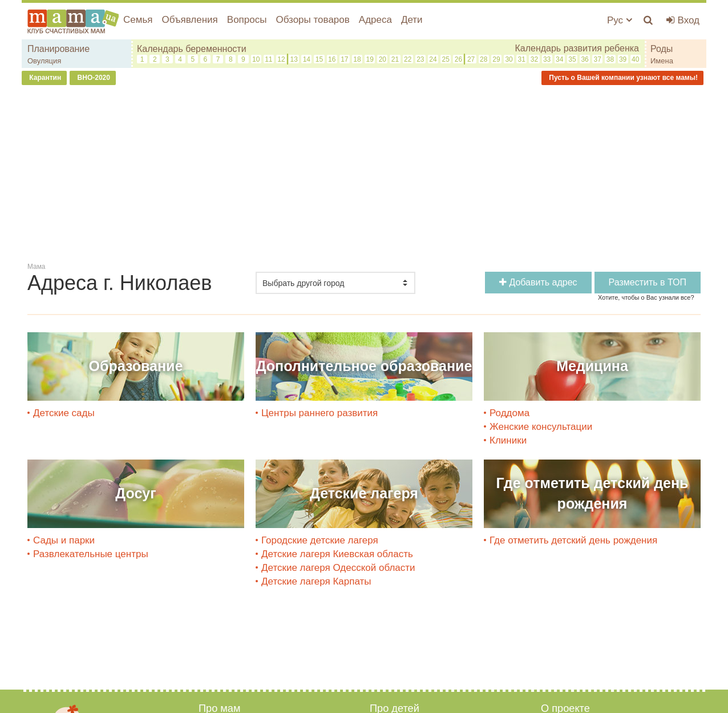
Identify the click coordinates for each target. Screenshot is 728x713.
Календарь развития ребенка (577, 48)
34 (559, 59)
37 (598, 59)
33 (547, 59)
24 (433, 59)
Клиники (508, 440)
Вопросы (247, 20)
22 (408, 59)
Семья (138, 20)
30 (509, 59)
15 (319, 59)
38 (610, 59)
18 (357, 59)
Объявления (189, 20)
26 (458, 59)
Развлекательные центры (91, 554)
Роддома (509, 413)
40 (635, 59)
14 (307, 59)
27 (471, 59)
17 (344, 59)
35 (572, 59)
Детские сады (64, 413)
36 (585, 59)
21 (395, 59)
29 (496, 59)
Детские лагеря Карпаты (316, 581)
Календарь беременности (192, 49)
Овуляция (44, 61)
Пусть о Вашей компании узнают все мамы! (622, 78)
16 (332, 59)
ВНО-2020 (93, 78)
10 (256, 59)
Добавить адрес (538, 282)
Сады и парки (64, 540)
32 (534, 59)
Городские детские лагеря (320, 540)
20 (383, 59)
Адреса (375, 20)
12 (281, 59)
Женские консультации (541, 427)
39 (623, 59)
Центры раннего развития (319, 413)
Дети (412, 20)
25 (446, 59)
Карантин (44, 78)
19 (370, 59)
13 (294, 59)
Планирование (58, 49)
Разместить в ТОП (648, 282)
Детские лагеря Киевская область (337, 554)
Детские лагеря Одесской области (338, 568)
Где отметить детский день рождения (573, 540)
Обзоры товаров (312, 20)
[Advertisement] (364, 176)
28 (484, 59)
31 (522, 59)
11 (268, 59)
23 (420, 59)
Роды (662, 49)
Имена (662, 61)
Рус (620, 20)
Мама (36, 267)
